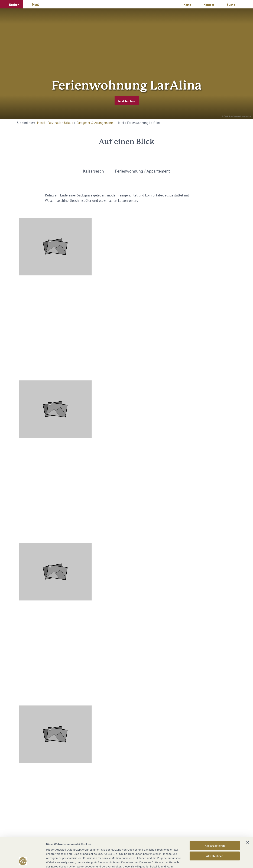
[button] (11, 4)
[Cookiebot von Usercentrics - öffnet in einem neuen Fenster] (23, 861)
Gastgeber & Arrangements (95, 123)
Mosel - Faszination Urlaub (55, 123)
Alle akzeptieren (215, 817)
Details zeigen (187, 861)
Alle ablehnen (215, 828)
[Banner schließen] (248, 814)
